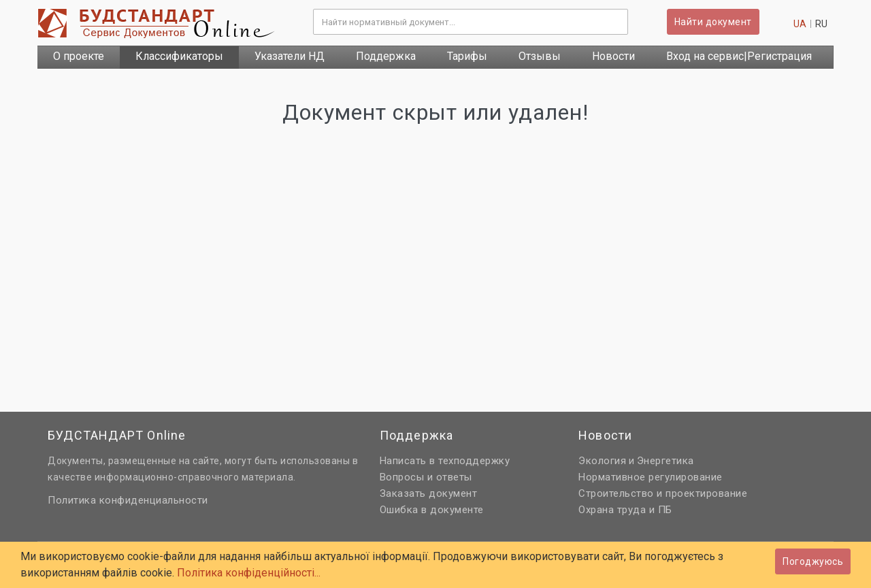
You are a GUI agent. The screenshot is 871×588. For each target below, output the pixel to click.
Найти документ (713, 22)
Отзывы (540, 56)
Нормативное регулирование (651, 477)
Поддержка (386, 56)
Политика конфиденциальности (128, 500)
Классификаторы (179, 56)
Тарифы (467, 56)
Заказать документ (429, 493)
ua (800, 24)
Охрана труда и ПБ (625, 510)
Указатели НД (290, 56)
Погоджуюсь (813, 561)
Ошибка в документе (432, 510)
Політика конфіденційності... (249, 573)
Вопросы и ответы (426, 477)
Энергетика (665, 461)
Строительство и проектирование (663, 493)
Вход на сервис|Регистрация (739, 56)
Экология (602, 461)
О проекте (79, 56)
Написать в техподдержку (445, 461)
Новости (613, 56)
